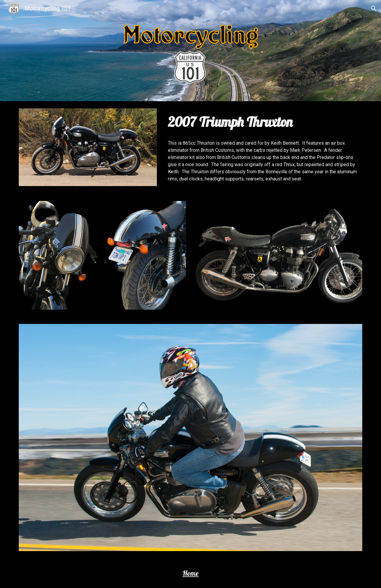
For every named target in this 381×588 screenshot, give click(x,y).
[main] (264, 122)
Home (190, 573)
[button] (374, 8)
